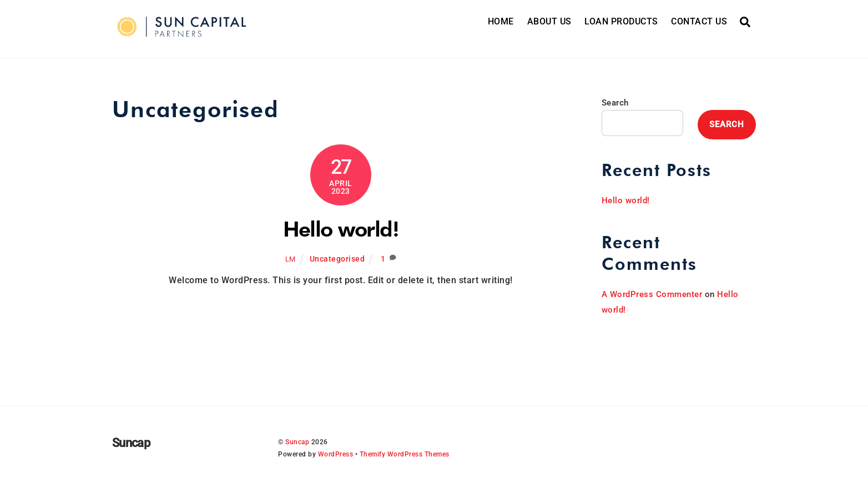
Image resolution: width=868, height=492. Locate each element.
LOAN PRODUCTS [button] (621, 21)
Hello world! (341, 229)
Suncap (297, 442)
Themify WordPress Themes (405, 454)
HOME (501, 21)
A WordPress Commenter (652, 294)
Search (615, 103)
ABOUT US (549, 21)
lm (291, 259)
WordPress (336, 454)
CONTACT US (699, 21)
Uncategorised (337, 259)
